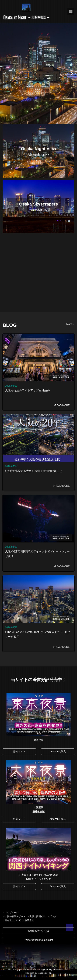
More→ (70, 324)
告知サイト (19, 751)
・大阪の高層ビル (36, 916)
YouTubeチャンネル (38, 931)
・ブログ (52, 916)
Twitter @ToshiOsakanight (39, 940)
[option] (38, 74)
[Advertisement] (38, 273)
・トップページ (11, 913)
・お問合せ (28, 920)
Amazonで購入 (58, 751)
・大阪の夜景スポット (14, 916)
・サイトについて (12, 920)
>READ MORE (62, 405)
